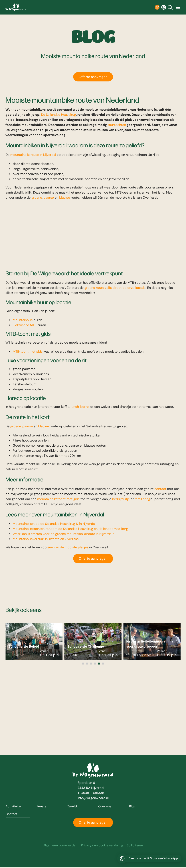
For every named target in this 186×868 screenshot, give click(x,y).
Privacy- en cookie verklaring (103, 846)
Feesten (43, 807)
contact (160, 489)
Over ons (105, 807)
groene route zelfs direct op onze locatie (115, 288)
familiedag (142, 499)
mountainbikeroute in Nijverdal (33, 155)
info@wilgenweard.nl (93, 798)
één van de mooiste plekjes (68, 547)
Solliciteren (136, 846)
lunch (75, 407)
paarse (49, 198)
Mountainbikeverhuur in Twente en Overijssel (46, 539)
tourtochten (117, 125)
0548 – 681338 (92, 793)
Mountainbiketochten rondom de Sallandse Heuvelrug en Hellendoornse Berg (70, 529)
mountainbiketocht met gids (58, 499)
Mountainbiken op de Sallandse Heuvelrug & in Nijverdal (54, 524)
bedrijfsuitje (121, 499)
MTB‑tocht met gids (28, 352)
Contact (12, 814)
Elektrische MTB (25, 325)
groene (37, 198)
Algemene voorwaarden (59, 846)
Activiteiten (14, 807)
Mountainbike (23, 320)
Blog (132, 807)
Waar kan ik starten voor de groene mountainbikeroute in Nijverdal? (63, 534)
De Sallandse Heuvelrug (58, 115)
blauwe (65, 198)
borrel (85, 407)
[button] (8, 642)
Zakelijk (73, 807)
